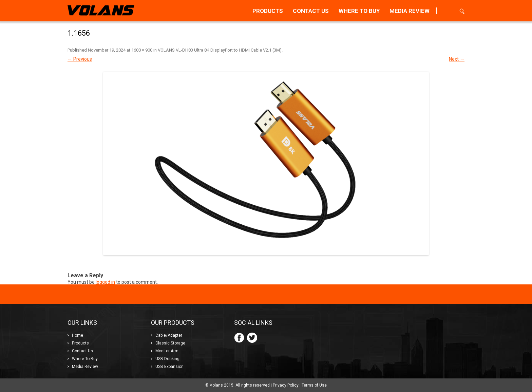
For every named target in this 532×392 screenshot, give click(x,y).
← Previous (80, 59)
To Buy (359, 11)
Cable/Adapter (169, 335)
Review (410, 11)
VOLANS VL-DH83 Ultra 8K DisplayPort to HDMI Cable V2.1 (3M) (220, 50)
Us (311, 11)
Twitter (252, 338)
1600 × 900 (142, 50)
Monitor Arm (167, 351)
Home (78, 335)
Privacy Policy (286, 385)
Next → (457, 59)
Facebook (239, 338)
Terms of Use (314, 385)
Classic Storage (170, 343)
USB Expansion (169, 367)
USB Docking (167, 359)
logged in (105, 282)
